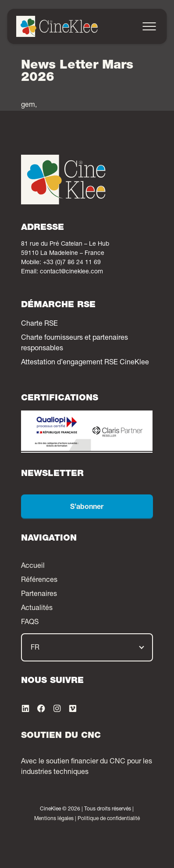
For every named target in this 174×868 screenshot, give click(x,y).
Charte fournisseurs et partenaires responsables (75, 344)
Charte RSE (39, 324)
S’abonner (87, 508)
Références (39, 581)
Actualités (37, 609)
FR (35, 648)
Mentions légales (54, 819)
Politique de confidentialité (109, 819)
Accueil (33, 567)
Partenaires (39, 595)
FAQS (30, 623)
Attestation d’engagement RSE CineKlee (85, 363)
